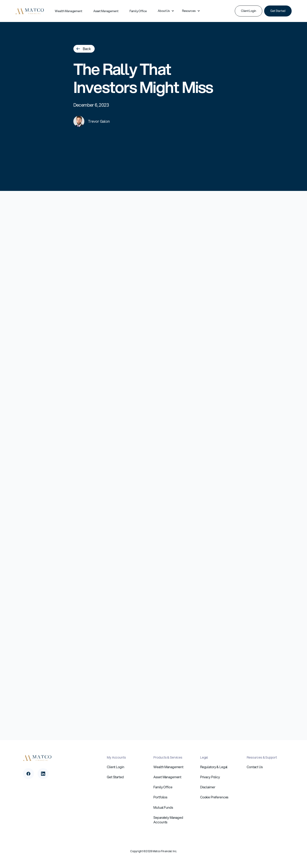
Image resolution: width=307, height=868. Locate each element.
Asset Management (106, 11)
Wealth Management (69, 11)
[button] (164, 11)
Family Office (138, 11)
